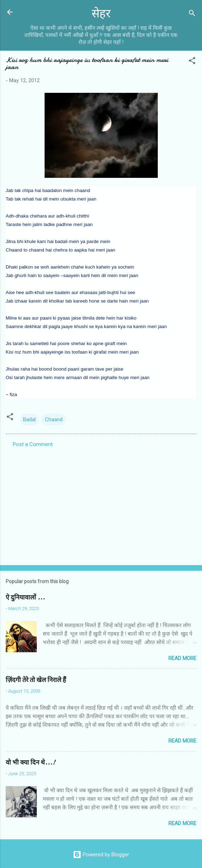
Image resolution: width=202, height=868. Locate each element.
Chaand (54, 419)
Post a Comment (33, 444)
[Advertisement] (101, 504)
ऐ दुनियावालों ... (25, 598)
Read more (182, 658)
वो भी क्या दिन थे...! (30, 763)
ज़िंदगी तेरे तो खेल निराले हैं (36, 680)
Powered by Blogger (101, 855)
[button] (192, 62)
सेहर (101, 14)
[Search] (192, 14)
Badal (29, 419)
